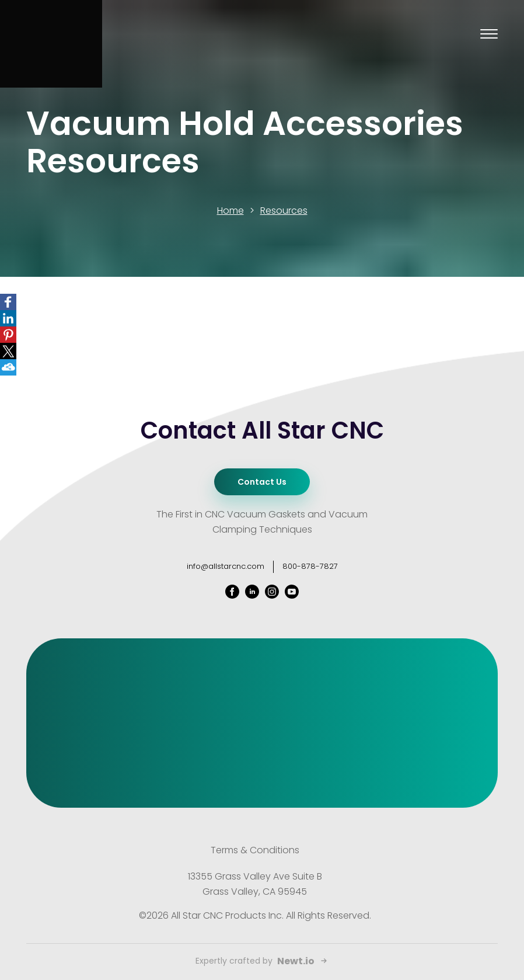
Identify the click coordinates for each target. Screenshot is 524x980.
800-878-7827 (310, 566)
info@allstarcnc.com (226, 566)
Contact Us (262, 482)
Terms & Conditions (255, 850)
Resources (284, 211)
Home (230, 211)
